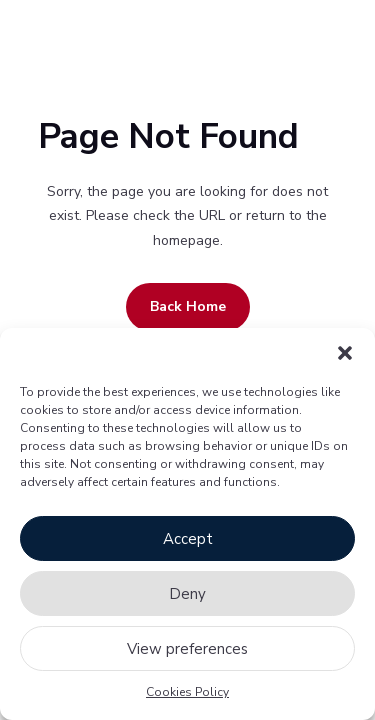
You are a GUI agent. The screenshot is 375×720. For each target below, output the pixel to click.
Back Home (188, 306)
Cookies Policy (187, 692)
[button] (345, 353)
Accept (188, 539)
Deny (187, 594)
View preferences (187, 649)
